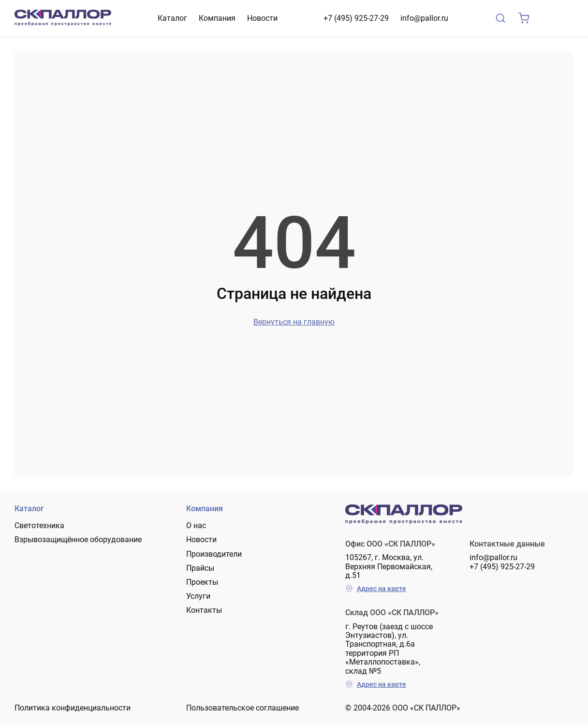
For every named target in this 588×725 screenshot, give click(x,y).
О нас (196, 525)
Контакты (204, 610)
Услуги (198, 596)
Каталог (172, 18)
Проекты (202, 582)
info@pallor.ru (424, 18)
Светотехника (39, 525)
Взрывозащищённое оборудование (78, 540)
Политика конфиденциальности (73, 708)
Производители (214, 554)
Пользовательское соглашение (243, 708)
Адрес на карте (376, 589)
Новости (262, 18)
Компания (217, 18)
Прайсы (200, 568)
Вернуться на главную (294, 322)
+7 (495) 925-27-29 (356, 18)
